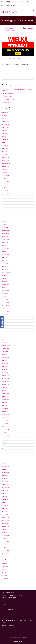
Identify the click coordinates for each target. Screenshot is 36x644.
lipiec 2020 (5, 318)
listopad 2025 (5, 124)
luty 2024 (4, 188)
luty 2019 (4, 369)
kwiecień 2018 (5, 400)
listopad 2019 (5, 342)
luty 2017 (4, 442)
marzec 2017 (5, 439)
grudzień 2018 (5, 375)
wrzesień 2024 (5, 167)
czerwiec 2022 (5, 248)
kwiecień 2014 (5, 542)
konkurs (4, 569)
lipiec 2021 (5, 282)
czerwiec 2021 (5, 285)
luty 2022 (4, 260)
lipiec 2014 (5, 533)
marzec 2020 (5, 330)
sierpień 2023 (5, 206)
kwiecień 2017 (5, 436)
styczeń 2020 (5, 336)
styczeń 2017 (5, 445)
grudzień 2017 (5, 412)
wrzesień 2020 (5, 312)
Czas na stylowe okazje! (8, 94)
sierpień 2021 (5, 279)
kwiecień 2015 (5, 506)
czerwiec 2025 (5, 139)
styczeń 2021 (5, 300)
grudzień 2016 (5, 448)
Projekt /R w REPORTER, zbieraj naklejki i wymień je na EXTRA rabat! (17, 90)
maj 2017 (4, 433)
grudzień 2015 (5, 484)
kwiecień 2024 (5, 182)
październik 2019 (6, 345)
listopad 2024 (5, 161)
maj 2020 (4, 324)
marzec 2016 (5, 475)
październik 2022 (6, 236)
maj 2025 (4, 143)
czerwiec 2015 (5, 499)
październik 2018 (6, 381)
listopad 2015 (5, 487)
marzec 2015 (5, 509)
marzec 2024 (5, 185)
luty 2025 (4, 152)
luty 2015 (4, 512)
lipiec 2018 (5, 391)
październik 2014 (6, 524)
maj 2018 (4, 397)
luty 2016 (4, 478)
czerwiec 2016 (5, 466)
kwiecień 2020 (5, 327)
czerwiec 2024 (5, 176)
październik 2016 (6, 454)
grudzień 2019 (5, 339)
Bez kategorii (5, 566)
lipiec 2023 (5, 209)
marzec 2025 (5, 149)
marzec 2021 (5, 294)
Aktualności (5, 563)
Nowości (4, 572)
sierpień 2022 (5, 242)
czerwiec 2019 (5, 357)
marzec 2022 (5, 257)
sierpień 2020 (5, 315)
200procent (25, 638)
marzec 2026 (5, 112)
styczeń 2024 (5, 191)
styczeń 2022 (5, 264)
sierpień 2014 (5, 530)
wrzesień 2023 (5, 203)
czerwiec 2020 (5, 321)
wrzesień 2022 (5, 239)
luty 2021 (4, 297)
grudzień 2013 (5, 551)
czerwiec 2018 (5, 394)
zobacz (30, 65)
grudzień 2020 (5, 303)
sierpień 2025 (5, 133)
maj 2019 (4, 360)
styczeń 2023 (5, 227)
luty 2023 (4, 224)
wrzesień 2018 (5, 385)
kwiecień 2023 (5, 218)
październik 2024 (6, 164)
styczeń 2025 (5, 155)
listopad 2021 (5, 270)
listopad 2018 (5, 378)
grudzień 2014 (5, 518)
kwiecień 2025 (5, 146)
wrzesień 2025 (5, 130)
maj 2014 (4, 539)
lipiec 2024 (5, 173)
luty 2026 (4, 115)
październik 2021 (6, 273)
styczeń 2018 (5, 409)
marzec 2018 (5, 403)
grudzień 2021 (5, 267)
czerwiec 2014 (5, 536)
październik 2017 (6, 418)
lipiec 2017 (5, 427)
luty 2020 (4, 333)
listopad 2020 (5, 306)
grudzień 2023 (5, 194)
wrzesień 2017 (5, 421)
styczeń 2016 (5, 481)
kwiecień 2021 (5, 291)
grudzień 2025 (5, 121)
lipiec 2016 (5, 463)
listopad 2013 (5, 554)
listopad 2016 (5, 451)
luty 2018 (4, 406)
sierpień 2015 (5, 496)
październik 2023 (6, 200)
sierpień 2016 (5, 460)
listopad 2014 (5, 521)
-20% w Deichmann (7, 97)
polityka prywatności (18, 641)
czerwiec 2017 (5, 430)
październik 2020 (6, 309)
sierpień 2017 (5, 424)
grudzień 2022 (5, 230)
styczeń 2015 (5, 515)
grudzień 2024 (5, 158)
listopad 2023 (5, 197)
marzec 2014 (5, 545)
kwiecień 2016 (5, 472)
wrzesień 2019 (5, 348)
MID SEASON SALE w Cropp (9, 100)
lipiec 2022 (5, 245)
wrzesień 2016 (5, 457)
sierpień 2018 (5, 388)
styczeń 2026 (5, 118)
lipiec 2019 (5, 354)
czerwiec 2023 (5, 212)
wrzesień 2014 (5, 527)
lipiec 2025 (5, 136)
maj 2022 (4, 251)
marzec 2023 (5, 221)
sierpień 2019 (5, 351)
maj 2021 (4, 288)
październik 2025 (6, 127)
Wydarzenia (5, 579)
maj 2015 (4, 502)
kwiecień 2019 (5, 363)
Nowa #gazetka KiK (7, 103)
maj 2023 (4, 215)
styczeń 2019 (5, 372)
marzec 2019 (5, 366)
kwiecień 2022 (5, 254)
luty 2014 (4, 548)
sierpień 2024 (5, 170)
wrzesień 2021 (5, 276)
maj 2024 (4, 179)
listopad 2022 (5, 233)
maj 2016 (4, 469)
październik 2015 (6, 490)
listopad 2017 (5, 415)
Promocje (18, 59)
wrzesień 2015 (5, 493)
